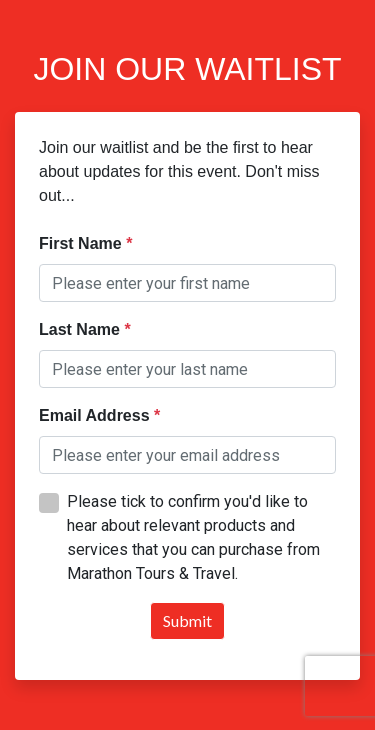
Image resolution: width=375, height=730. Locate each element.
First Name (82, 243)
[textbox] (187, 283)
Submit (187, 620)
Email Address (96, 415)
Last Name (81, 329)
